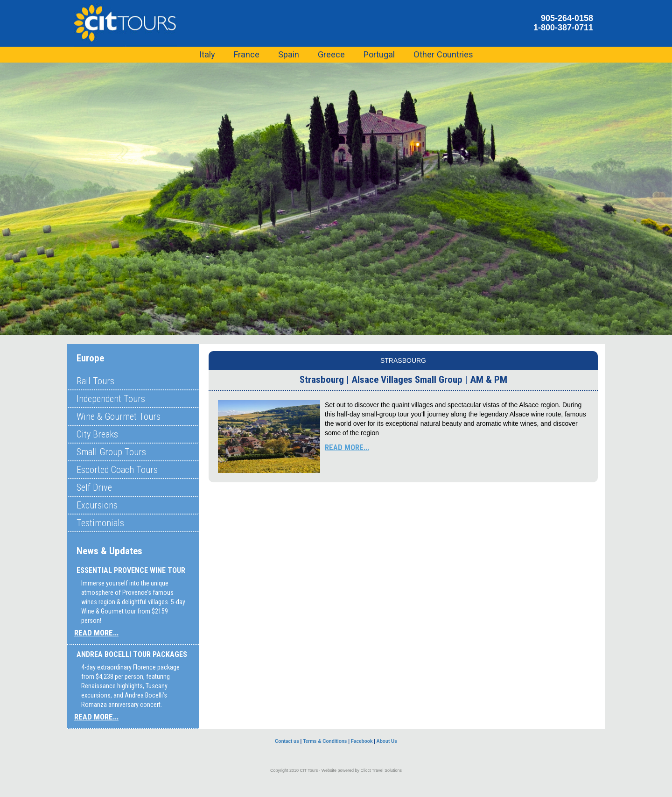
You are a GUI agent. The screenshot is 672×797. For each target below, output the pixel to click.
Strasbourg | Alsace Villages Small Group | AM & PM (403, 380)
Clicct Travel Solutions (381, 770)
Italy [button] (207, 54)
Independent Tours (111, 399)
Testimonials (100, 523)
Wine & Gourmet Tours (119, 416)
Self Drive (94, 487)
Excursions (97, 505)
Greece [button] (331, 54)
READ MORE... (96, 633)
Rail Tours (95, 381)
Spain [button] (289, 54)
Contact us (287, 741)
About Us (386, 741)
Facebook (362, 741)
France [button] (247, 54)
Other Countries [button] (443, 54)
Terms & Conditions (325, 741)
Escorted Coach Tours (117, 470)
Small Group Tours (111, 452)
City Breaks (97, 434)
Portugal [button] (379, 54)
